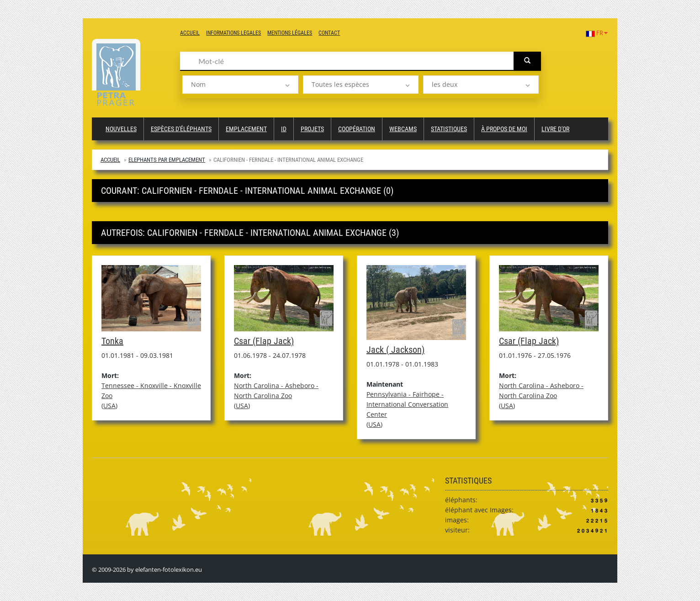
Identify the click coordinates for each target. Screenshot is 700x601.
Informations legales (233, 33)
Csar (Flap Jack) (264, 341)
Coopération (357, 129)
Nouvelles (121, 129)
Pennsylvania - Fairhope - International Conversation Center (407, 404)
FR (597, 33)
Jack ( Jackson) (395, 350)
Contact (329, 33)
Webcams (403, 129)
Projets (312, 129)
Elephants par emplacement (167, 160)
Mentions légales (290, 33)
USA (109, 406)
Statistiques (449, 129)
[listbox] (240, 85)
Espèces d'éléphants (181, 129)
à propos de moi (504, 129)
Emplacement (246, 129)
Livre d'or (555, 129)
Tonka (112, 341)
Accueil (190, 33)
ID (284, 129)
